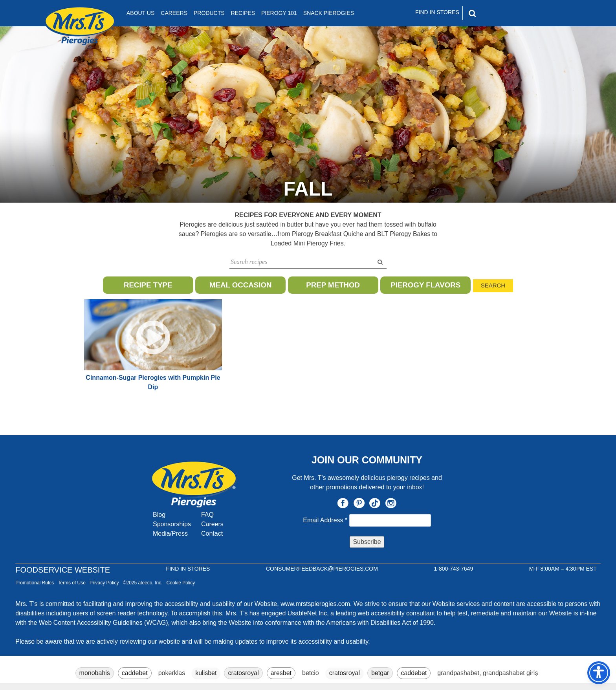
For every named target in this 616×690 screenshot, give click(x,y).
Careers (174, 13)
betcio (311, 673)
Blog (159, 515)
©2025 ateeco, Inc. (143, 583)
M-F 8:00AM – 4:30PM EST (563, 569)
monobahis (95, 673)
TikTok (375, 503)
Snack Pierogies (329, 13)
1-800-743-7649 (454, 569)
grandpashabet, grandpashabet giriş (488, 673)
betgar (380, 673)
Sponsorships (172, 524)
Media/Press (170, 534)
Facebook (343, 503)
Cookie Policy (181, 583)
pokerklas (172, 673)
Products (209, 13)
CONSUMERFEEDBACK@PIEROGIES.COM (322, 569)
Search (493, 285)
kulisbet (206, 673)
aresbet (281, 673)
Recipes (243, 13)
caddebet (135, 673)
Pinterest (359, 503)
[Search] (506, 13)
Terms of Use (72, 583)
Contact (212, 534)
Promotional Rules (35, 583)
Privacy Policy (104, 583)
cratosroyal (243, 673)
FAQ (207, 515)
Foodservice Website (63, 570)
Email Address (326, 520)
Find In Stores (437, 12)
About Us (140, 13)
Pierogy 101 (279, 13)
